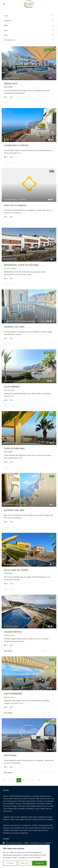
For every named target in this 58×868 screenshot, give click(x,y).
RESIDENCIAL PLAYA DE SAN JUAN (21, 265)
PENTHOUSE (10, 755)
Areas (6, 35)
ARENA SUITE (11, 84)
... (26, 93)
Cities (6, 30)
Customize (10, 863)
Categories (8, 21)
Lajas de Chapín (11, 564)
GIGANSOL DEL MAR (14, 327)
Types (6, 16)
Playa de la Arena (12, 626)
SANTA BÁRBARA (13, 694)
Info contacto (8, 651)
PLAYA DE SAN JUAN (14, 448)
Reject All (25, 863)
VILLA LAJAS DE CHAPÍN (16, 570)
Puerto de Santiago (12, 78)
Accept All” (39, 863)
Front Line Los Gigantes (15, 205)
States (6, 25)
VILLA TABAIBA (12, 387)
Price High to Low (10, 40)
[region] (25, 856)
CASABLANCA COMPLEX (16, 145)
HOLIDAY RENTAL (13, 632)
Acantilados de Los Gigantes (16, 140)
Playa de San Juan (12, 259)
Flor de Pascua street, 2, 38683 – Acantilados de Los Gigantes (28, 843)
